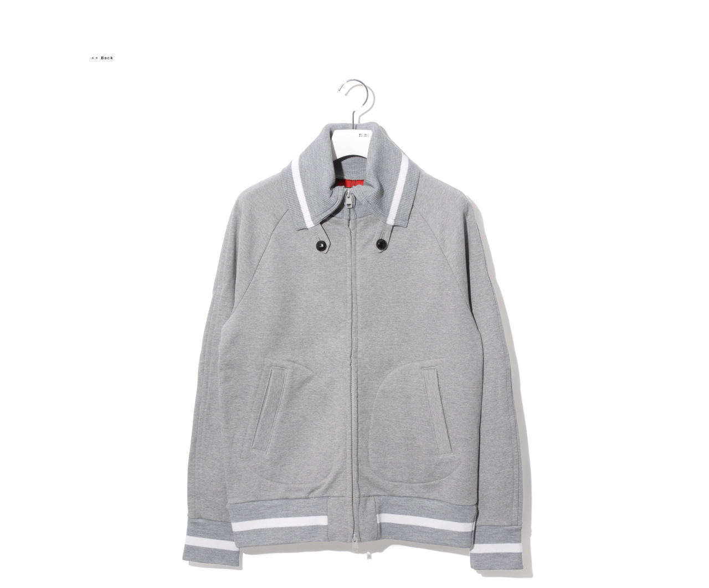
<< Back (102, 58)
